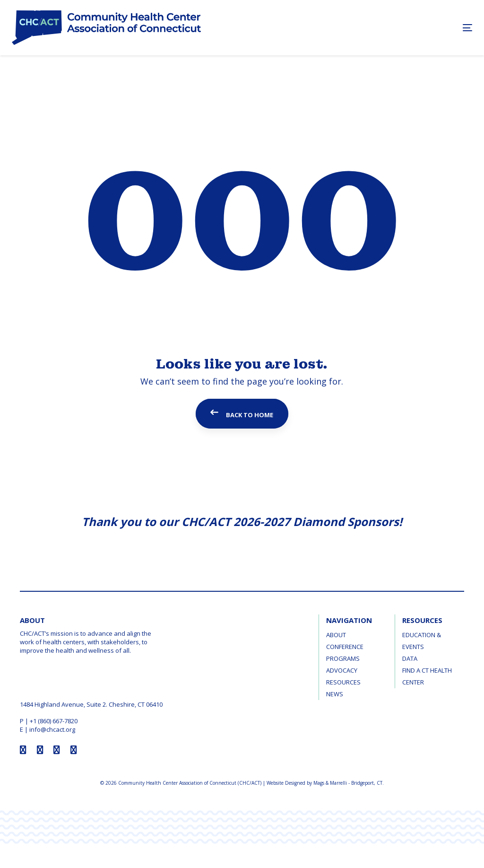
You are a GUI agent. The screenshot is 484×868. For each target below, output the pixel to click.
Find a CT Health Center (427, 676)
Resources (343, 682)
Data (410, 658)
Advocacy (342, 670)
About (336, 635)
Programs (343, 658)
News (335, 694)
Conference (345, 647)
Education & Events (422, 641)
